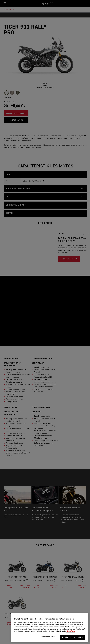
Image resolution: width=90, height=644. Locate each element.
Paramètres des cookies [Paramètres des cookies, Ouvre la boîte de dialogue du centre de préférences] (48, 637)
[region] (49, 628)
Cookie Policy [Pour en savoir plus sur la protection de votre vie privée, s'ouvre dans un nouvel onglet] (71, 631)
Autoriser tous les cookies (72, 637)
